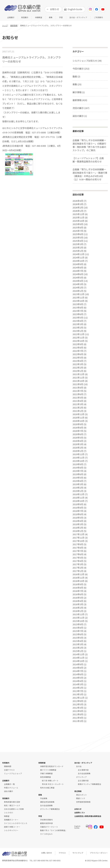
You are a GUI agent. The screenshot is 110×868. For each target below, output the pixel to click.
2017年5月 (78, 558)
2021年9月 (78, 384)
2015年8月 (78, 628)
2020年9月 (78, 424)
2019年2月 (78, 488)
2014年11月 (78, 658)
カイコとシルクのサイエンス (16, 823)
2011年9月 (78, 711)
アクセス (62, 853)
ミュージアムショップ (13, 773)
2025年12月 (78, 214)
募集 (51, 18)
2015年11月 (78, 618)
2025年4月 (78, 241)
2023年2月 (78, 328)
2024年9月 (78, 264)
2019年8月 (78, 468)
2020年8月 (78, 428)
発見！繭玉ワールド (12, 805)
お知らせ (55, 9)
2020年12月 (78, 414)
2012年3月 (78, 708)
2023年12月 (78, 294)
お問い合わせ (47, 853)
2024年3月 (78, 284)
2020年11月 (78, 418)
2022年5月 (78, 358)
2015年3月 (78, 644)
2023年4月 (78, 321)
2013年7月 (78, 691)
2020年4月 (78, 441)
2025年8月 (78, 228)
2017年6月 (78, 554)
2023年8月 (78, 308)
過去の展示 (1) (80, 116)
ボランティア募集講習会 (50, 809)
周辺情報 (78, 791)
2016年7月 (78, 591)
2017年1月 (78, 571)
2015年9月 (78, 624)
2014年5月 (78, 678)
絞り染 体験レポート (50, 781)
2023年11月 (78, 298)
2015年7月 (78, 631)
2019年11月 (78, 458)
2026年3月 (78, 204)
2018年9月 (78, 504)
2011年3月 (78, 721)
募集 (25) (77, 84)
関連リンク (81, 798)
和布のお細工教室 (47, 788)
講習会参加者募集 (47, 802)
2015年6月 (78, 634)
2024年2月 (78, 288)
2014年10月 (78, 661)
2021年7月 (78, 391)
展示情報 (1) (79, 92)
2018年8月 (78, 508)
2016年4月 (78, 601)
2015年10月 (78, 621)
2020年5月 (78, 438)
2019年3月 (78, 484)
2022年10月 (78, 341)
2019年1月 (78, 491)
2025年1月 (78, 251)
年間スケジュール (11, 788)
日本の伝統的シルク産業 (14, 809)
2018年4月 (78, 521)
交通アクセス (9, 770)
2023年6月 (78, 314)
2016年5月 (78, 598)
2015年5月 (78, 638)
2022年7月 (78, 351)
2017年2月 (78, 568)
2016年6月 (78, 594)
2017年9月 (78, 544)
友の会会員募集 (46, 805)
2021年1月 (78, 411)
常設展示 (25, 18)
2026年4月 (78, 201)
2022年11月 (78, 338)
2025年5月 (78, 238)
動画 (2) (76, 76)
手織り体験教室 (46, 773)
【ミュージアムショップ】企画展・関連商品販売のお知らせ (88, 160)
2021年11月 (78, 378)
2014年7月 (78, 671)
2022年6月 (78, 354)
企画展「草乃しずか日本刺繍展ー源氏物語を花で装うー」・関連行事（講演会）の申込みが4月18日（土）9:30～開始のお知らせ (90, 174)
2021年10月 (78, 381)
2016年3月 (78, 604)
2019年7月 (78, 471)
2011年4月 (78, 718)
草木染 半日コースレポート (53, 784)
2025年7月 (78, 231)
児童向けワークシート (49, 827)
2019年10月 (78, 461)
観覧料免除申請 (46, 823)
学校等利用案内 (46, 820)
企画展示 (11, 18)
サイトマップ (78, 853)
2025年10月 (78, 221)
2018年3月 (78, 524)
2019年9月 (78, 464)
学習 (61, 18)
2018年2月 (78, 528)
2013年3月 (78, 694)
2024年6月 (78, 274)
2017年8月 (78, 548)
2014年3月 (78, 684)
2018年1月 (78, 531)
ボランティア (81, 777)
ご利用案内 (98, 18)
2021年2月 (78, 408)
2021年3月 (78, 404)
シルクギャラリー (11, 830)
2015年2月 (78, 648)
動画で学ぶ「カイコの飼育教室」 (54, 830)
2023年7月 (78, 311)
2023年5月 (78, 318)
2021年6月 (78, 394)
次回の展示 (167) (81, 108)
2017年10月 (78, 541)
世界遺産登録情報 (83, 802)
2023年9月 (78, 304)
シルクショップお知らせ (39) (87, 61)
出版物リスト (80, 813)
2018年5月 (78, 518)
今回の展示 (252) (81, 69)
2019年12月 (78, 454)
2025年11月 (78, 218)
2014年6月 (78, 674)
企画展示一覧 (9, 784)
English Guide (75, 9)
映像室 (7, 816)
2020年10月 (78, 421)
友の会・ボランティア (78, 18)
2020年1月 (78, 451)
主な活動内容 (83, 781)
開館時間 (8, 766)
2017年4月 (78, 561)
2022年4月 (78, 361)
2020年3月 (78, 444)
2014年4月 (78, 681)
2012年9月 (78, 701)
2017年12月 (78, 534)
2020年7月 (78, 431)
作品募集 (44, 798)
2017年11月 (78, 538)
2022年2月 (78, 368)
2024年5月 (78, 278)
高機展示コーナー (11, 820)
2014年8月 (78, 668)
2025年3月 (78, 244)
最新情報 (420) (80, 100)
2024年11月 (78, 258)
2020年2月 (78, 448)
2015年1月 (78, 651)
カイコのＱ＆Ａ (46, 834)
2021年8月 (78, 388)
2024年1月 (78, 291)
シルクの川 (8, 813)
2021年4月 (78, 401)
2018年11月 (78, 498)
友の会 (79, 766)
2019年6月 (78, 474)
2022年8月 (78, 348)
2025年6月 (78, 234)
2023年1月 (78, 331)
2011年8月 (78, 714)
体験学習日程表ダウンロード (52, 766)
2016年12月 (78, 574)
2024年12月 (78, 254)
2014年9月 (78, 664)
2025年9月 (78, 224)
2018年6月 (78, 514)
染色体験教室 (45, 777)
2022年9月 (78, 344)
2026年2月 (78, 208)
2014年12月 (78, 654)
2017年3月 (78, 564)
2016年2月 (78, 608)
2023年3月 (78, 324)
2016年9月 (78, 584)
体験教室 (39, 18)
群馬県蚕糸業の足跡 (12, 802)
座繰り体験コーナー (12, 827)
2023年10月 (78, 301)
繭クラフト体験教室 (48, 770)
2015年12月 (78, 614)
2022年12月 (78, 334)
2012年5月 (78, 704)
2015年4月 (78, 641)
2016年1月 (78, 611)
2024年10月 (78, 261)
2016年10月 (78, 581)
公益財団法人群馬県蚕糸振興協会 (88, 816)
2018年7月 (78, 511)
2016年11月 (78, 578)
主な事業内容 (83, 770)
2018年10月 (78, 501)
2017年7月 (78, 551)
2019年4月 (78, 481)
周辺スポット (81, 795)
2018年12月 (78, 494)
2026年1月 (78, 211)
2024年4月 (78, 281)
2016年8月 (78, 588)
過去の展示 (8, 791)
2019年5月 (78, 478)
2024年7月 (78, 271)
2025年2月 (78, 248)
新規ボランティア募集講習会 (89, 784)
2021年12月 (78, 374)
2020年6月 (78, 434)
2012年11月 (78, 698)
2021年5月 (78, 398)
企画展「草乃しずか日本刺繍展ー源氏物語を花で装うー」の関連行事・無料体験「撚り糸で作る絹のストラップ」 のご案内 (89, 145)
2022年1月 (78, 371)
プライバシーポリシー (99, 853)
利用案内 (6, 763)
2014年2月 (78, 688)
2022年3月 (78, 364)
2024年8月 (78, 268)
